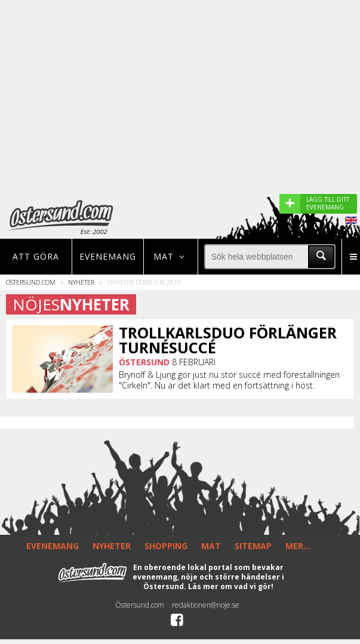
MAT (211, 546)
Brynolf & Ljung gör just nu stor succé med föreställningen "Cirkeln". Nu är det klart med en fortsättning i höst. (229, 380)
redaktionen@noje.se (206, 605)
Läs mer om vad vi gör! (231, 586)
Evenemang (108, 256)
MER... (298, 546)
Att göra (36, 256)
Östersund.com (31, 282)
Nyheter (81, 282)
